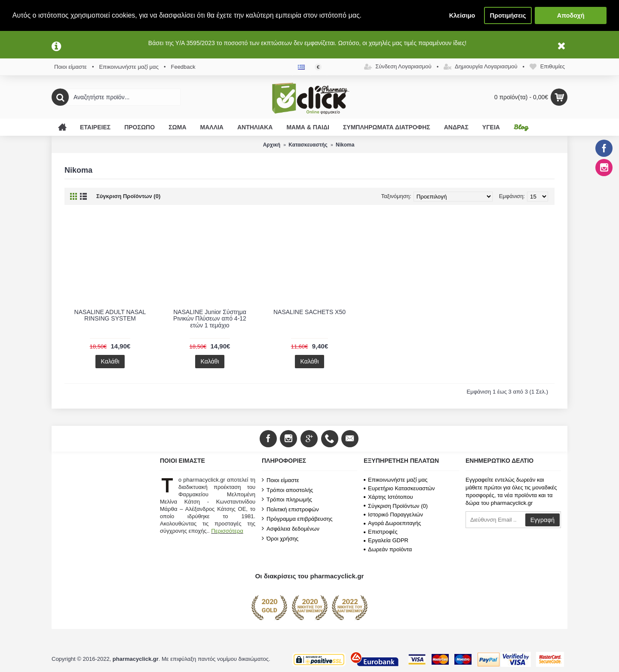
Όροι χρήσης (280, 538)
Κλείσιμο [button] (462, 15)
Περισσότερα (227, 531)
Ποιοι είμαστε (280, 480)
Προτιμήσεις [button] (508, 15)
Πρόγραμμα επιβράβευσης (297, 519)
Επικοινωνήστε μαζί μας (395, 480)
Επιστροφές (381, 532)
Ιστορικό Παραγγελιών (393, 515)
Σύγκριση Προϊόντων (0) (128, 196)
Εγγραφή (542, 520)
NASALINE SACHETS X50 (309, 312)
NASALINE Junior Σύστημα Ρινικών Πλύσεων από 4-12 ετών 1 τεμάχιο (210, 319)
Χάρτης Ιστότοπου (388, 497)
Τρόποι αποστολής (287, 490)
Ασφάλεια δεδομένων (291, 528)
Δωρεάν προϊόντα (388, 549)
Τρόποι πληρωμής (287, 499)
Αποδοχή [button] (571, 15)
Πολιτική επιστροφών (290, 509)
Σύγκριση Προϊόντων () (396, 506)
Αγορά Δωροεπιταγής (392, 523)
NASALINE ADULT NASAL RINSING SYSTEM (110, 315)
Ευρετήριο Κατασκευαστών (399, 488)
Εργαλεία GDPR (386, 540)
